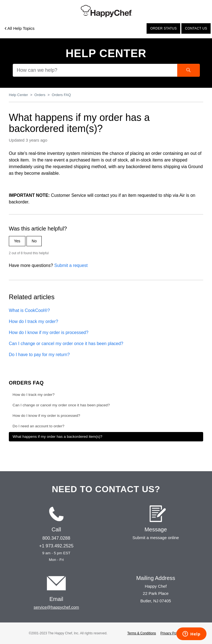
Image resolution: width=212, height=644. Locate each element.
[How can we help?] (106, 70)
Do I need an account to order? (39, 426)
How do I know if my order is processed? (49, 332)
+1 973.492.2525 (56, 546)
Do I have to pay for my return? (39, 355)
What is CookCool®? (29, 310)
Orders (40, 95)
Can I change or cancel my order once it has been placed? (66, 344)
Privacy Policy (171, 633)
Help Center (106, 53)
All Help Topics (20, 28)
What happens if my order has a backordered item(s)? (58, 437)
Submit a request (71, 265)
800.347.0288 (56, 538)
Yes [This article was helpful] (17, 241)
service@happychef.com (56, 607)
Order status (163, 28)
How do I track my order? (34, 321)
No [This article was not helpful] (34, 241)
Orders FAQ (61, 95)
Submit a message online (156, 538)
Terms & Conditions (142, 633)
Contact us (196, 28)
